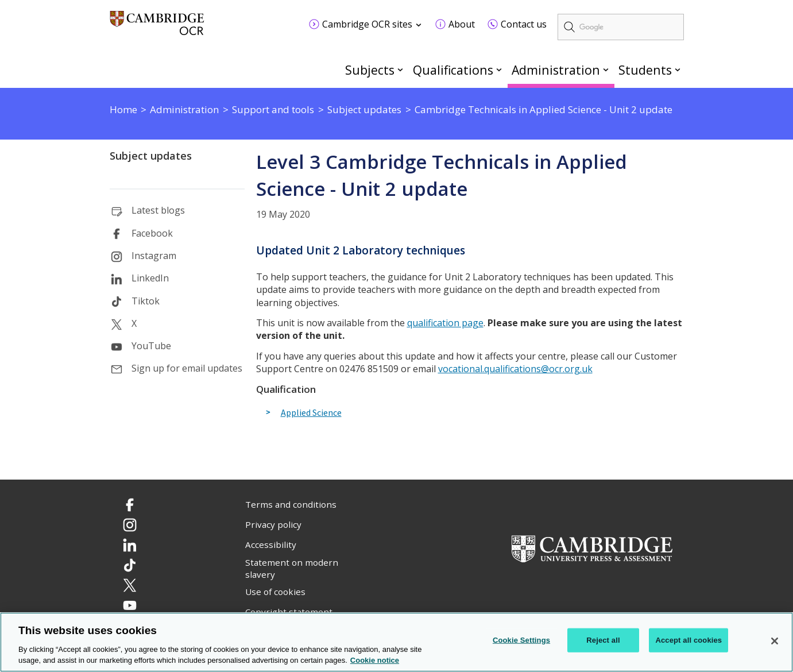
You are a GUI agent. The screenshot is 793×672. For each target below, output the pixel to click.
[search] (621, 27)
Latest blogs (158, 210)
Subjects (370, 70)
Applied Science (311, 413)
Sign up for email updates (187, 368)
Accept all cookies (688, 640)
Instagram (154, 256)
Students (645, 70)
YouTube (151, 346)
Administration (556, 70)
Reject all (603, 640)
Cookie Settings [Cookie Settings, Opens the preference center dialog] (521, 640)
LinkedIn (150, 278)
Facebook (152, 233)
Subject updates (151, 156)
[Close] (775, 641)
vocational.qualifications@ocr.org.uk (515, 369)
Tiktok (146, 301)
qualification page (445, 323)
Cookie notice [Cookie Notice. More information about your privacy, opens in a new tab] (375, 661)
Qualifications (453, 70)
